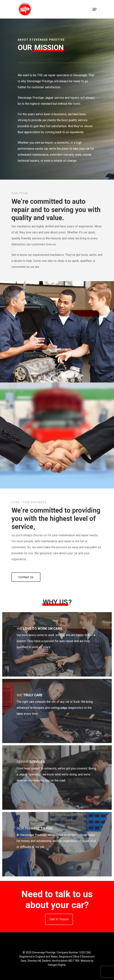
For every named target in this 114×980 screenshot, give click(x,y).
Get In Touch (59, 919)
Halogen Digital (57, 965)
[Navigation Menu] (94, 9)
